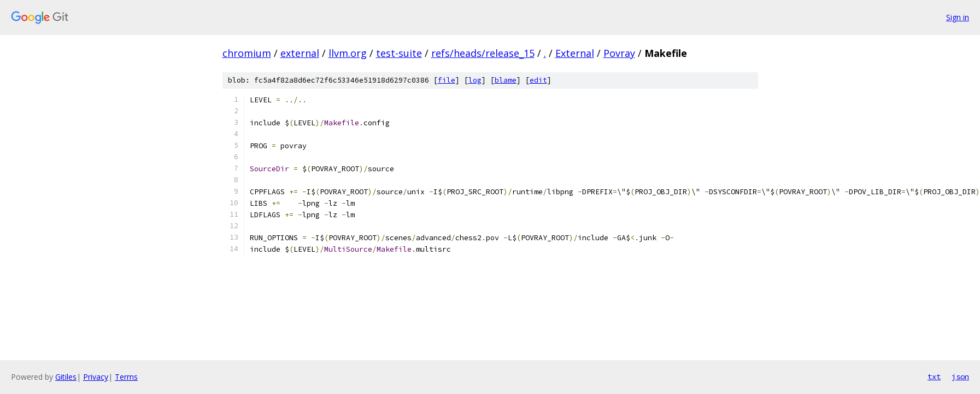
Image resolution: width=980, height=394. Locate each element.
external (300, 53)
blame (506, 80)
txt (934, 376)
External (575, 53)
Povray (619, 53)
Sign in (958, 17)
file (447, 80)
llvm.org (348, 53)
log (475, 80)
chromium (247, 53)
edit (538, 80)
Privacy (96, 377)
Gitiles (66, 377)
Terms (126, 377)
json (960, 376)
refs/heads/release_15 (483, 53)
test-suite (399, 53)
